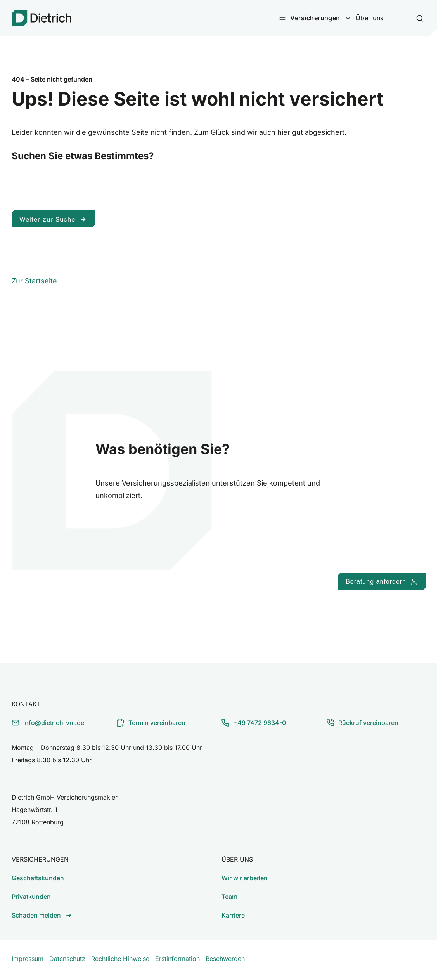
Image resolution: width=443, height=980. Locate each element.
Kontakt (26, 704)
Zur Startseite (34, 281)
